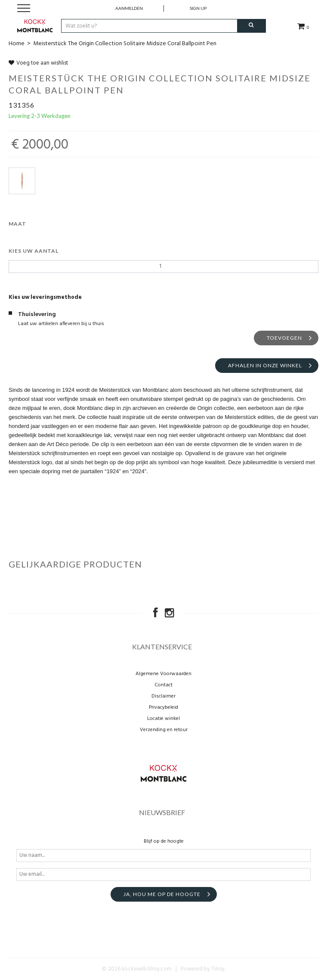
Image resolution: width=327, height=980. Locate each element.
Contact (163, 685)
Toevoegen (284, 338)
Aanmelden (129, 8)
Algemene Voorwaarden (163, 674)
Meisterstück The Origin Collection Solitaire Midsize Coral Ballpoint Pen (125, 44)
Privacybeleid (163, 707)
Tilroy (218, 969)
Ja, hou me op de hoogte (162, 894)
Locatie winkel (163, 719)
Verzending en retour (164, 730)
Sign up (198, 8)
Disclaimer (163, 696)
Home (17, 44)
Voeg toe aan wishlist (38, 63)
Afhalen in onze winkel (265, 365)
